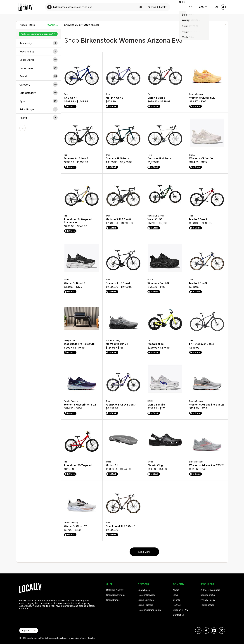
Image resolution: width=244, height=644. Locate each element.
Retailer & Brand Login (149, 610)
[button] (39, 43)
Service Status (208, 595)
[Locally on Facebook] (206, 630)
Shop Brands (113, 600)
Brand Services (146, 600)
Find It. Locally (153, 7)
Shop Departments (116, 595)
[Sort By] (209, 25)
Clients (176, 600)
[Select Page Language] (29, 630)
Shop (181, 7)
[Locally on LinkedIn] (214, 630)
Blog (175, 595)
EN (216, 7)
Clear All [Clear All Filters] (52, 25)
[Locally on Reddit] (198, 630)
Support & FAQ (181, 610)
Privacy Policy (208, 600)
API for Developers (210, 590)
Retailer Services (147, 595)
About (203, 7)
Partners (177, 605)
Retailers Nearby (115, 590)
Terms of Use (207, 605)
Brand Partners (146, 605)
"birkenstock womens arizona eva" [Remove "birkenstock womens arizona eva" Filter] (38, 34)
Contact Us (179, 615)
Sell (192, 7)
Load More (144, 552)
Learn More (144, 590)
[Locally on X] (222, 630)
